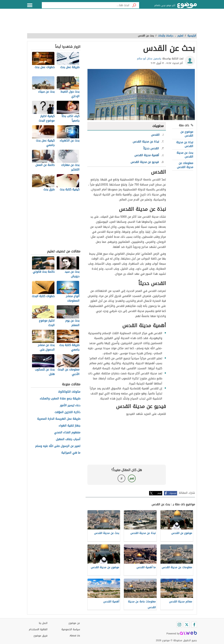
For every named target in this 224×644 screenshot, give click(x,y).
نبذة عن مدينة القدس (185, 144)
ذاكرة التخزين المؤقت (67, 412)
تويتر (159, 493)
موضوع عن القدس (187, 134)
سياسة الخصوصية (71, 629)
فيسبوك (173, 493)
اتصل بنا (43, 623)
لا (121, 478)
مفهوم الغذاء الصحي (67, 433)
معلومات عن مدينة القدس (185, 165)
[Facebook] (194, 625)
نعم (132, 478)
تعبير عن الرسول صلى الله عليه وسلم (58, 446)
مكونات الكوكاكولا (69, 392)
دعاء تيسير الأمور (70, 405)
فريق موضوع (41, 636)
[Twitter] (187, 625)
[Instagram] (179, 625)
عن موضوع (74, 623)
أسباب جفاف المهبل (68, 439)
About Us (75, 636)
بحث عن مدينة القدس (185, 155)
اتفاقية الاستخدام (38, 629)
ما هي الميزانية (71, 453)
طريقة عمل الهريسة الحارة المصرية (59, 419)
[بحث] (134, 5)
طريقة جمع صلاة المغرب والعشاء (60, 399)
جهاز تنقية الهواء (69, 426)
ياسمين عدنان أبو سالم (149, 59)
